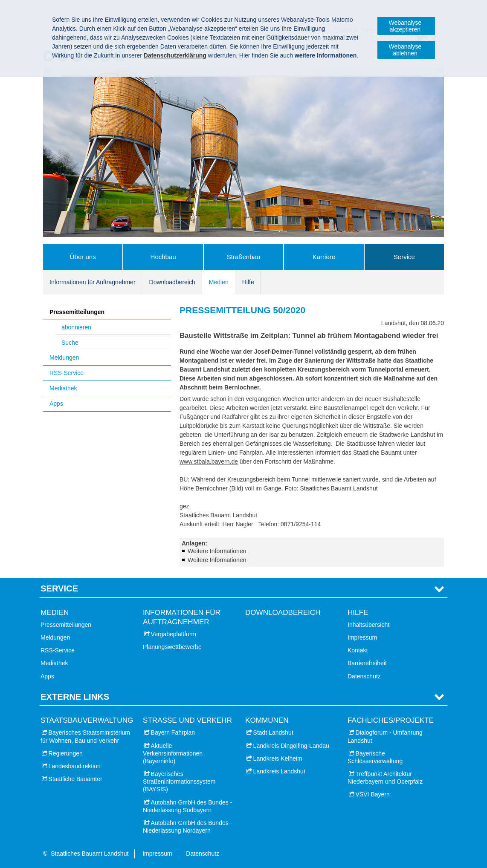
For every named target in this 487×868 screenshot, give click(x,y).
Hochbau (163, 257)
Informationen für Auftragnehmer (93, 282)
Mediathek (63, 388)
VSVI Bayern (373, 794)
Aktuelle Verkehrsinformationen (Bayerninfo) (173, 753)
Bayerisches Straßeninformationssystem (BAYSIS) (179, 781)
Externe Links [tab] (75, 697)
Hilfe (248, 282)
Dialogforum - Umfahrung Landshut (385, 736)
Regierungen (66, 753)
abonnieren (76, 327)
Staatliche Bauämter (75, 779)
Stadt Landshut (273, 732)
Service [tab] (59, 588)
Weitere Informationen (217, 551)
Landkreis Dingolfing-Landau (291, 746)
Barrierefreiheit (367, 663)
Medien (219, 282)
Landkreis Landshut (279, 771)
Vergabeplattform (174, 634)
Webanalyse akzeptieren (405, 26)
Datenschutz (364, 676)
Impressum (362, 637)
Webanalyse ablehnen (405, 50)
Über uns (83, 257)
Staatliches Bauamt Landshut (90, 854)
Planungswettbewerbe (172, 647)
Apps (56, 404)
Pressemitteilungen (77, 312)
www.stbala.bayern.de (209, 461)
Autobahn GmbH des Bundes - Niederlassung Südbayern (187, 806)
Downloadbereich (172, 282)
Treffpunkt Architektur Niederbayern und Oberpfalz (385, 778)
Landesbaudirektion (75, 766)
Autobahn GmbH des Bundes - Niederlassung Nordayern (187, 827)
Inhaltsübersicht (368, 625)
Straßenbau (243, 257)
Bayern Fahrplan (173, 732)
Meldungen (64, 358)
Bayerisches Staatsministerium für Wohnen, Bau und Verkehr (85, 736)
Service (404, 257)
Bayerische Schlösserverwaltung (375, 757)
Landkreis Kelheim (278, 758)
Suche (70, 343)
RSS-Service (67, 373)
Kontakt (358, 650)
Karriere (324, 257)
